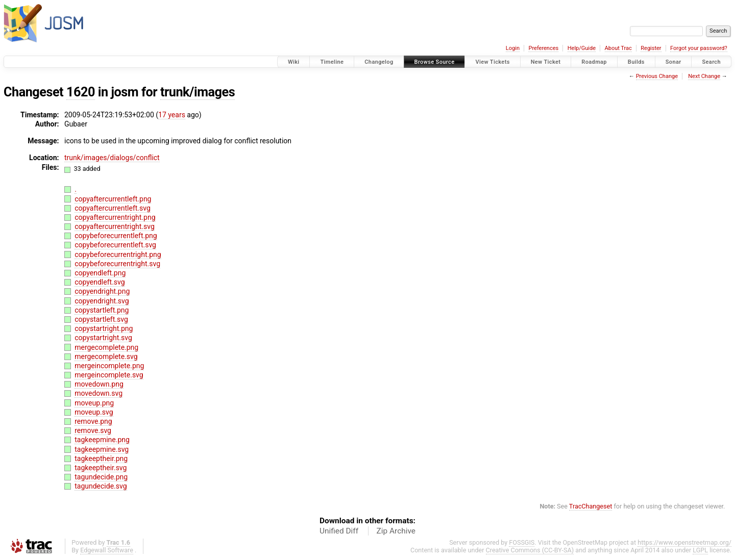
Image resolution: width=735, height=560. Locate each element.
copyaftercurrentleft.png (113, 199)
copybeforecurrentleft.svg (115, 245)
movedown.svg (99, 393)
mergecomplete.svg (106, 357)
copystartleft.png (102, 310)
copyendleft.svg (100, 282)
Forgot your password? (699, 48)
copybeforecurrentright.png (118, 254)
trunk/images (198, 92)
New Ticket (546, 62)
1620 (81, 92)
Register (651, 48)
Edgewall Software (107, 550)
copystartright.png (104, 328)
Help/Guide (582, 48)
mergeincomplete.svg (109, 375)
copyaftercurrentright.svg (115, 226)
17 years (172, 115)
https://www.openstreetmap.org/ (684, 542)
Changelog (379, 62)
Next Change (704, 76)
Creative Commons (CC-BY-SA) (530, 550)
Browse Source (435, 62)
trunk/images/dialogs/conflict (112, 158)
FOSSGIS (522, 542)
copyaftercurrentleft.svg (113, 208)
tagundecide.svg (101, 486)
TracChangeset (591, 506)
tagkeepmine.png (102, 440)
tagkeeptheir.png (101, 459)
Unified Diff (339, 531)
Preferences (543, 48)
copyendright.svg (102, 301)
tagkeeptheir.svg (101, 468)
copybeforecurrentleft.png (116, 236)
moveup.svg (94, 412)
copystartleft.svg (101, 319)
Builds (636, 62)
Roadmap (594, 62)
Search (711, 62)
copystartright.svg (103, 338)
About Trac (618, 48)
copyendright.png (102, 291)
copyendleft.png (100, 273)
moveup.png (94, 403)
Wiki (294, 62)
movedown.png (99, 384)
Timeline (332, 62)
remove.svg (93, 430)
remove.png (93, 421)
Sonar (673, 62)
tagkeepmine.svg (102, 449)
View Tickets (492, 62)
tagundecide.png (101, 477)
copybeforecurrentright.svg (117, 264)
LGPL (700, 550)
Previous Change (657, 76)
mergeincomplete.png (109, 366)
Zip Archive (396, 531)
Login (513, 48)
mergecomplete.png (106, 347)
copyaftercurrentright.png (115, 217)
